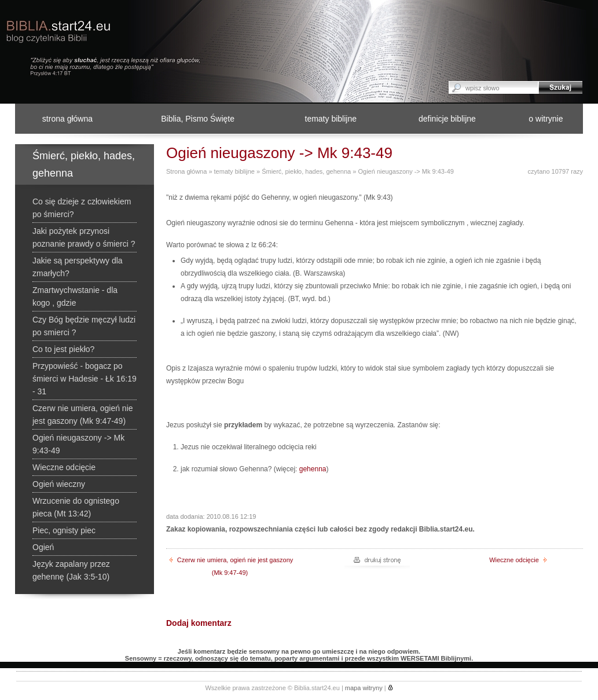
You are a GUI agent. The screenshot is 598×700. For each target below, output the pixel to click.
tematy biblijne (331, 119)
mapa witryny (364, 688)
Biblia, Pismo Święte (198, 119)
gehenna (313, 469)
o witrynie (546, 119)
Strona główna (186, 171)
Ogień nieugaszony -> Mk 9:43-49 (406, 171)
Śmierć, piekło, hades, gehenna (306, 171)
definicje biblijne (447, 119)
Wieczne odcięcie (518, 560)
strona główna (67, 119)
